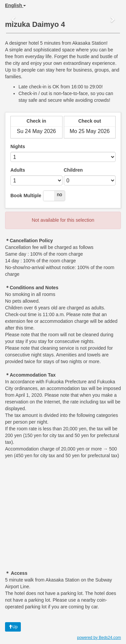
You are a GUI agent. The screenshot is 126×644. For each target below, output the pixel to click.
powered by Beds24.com (99, 638)
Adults (18, 170)
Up (13, 627)
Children (73, 170)
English (15, 5)
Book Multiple (26, 196)
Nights (18, 146)
